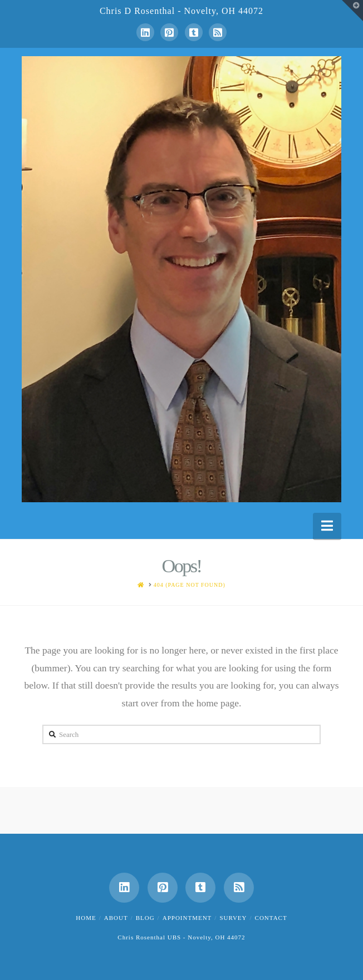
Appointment (187, 918)
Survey (233, 918)
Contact (271, 918)
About (116, 918)
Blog (145, 918)
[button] (327, 526)
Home (86, 918)
